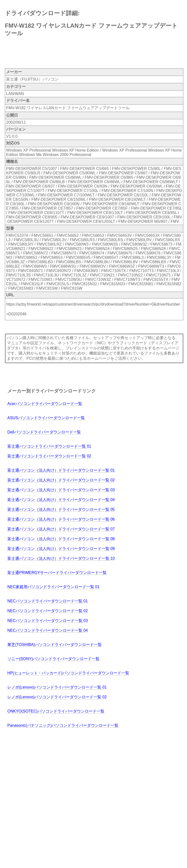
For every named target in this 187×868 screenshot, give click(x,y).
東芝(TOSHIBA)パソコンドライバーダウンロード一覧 (55, 645)
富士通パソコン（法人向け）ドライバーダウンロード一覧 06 (61, 519)
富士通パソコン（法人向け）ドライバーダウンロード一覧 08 (61, 539)
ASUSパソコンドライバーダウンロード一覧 (46, 418)
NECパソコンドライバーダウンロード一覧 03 (48, 621)
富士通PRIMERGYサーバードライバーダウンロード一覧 (57, 573)
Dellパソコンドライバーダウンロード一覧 (44, 432)
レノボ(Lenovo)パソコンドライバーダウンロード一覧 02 (57, 697)
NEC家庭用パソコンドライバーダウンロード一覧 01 (53, 587)
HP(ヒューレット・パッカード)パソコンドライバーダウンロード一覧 (68, 673)
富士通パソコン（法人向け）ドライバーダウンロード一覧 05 (61, 509)
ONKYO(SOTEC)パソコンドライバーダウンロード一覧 (56, 711)
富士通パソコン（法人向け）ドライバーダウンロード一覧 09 (61, 549)
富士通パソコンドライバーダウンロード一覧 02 (49, 456)
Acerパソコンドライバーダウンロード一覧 (45, 404)
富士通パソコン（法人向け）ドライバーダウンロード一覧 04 (61, 500)
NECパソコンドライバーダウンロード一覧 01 (48, 601)
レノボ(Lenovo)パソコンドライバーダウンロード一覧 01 (57, 687)
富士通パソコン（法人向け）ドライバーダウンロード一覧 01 (61, 470)
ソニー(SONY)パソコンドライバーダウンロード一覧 (53, 659)
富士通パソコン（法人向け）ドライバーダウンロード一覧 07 (61, 529)
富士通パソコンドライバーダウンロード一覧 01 (49, 446)
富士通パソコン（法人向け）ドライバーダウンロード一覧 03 (61, 490)
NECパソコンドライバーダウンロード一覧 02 (48, 611)
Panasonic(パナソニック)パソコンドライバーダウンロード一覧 (63, 725)
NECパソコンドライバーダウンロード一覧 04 (48, 630)
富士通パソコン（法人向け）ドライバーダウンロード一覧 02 (61, 480)
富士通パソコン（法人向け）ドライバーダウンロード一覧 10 (61, 558)
